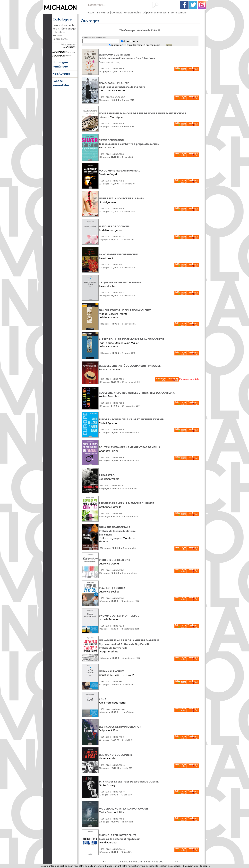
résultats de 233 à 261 (149, 30)
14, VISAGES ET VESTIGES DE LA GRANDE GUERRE (129, 781)
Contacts (117, 12)
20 (160, 861)
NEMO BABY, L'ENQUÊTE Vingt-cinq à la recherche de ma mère (122, 85)
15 (146, 861)
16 (149, 861)
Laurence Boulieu (109, 591)
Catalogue (62, 19)
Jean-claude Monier (111, 343)
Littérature (59, 32)
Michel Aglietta (108, 423)
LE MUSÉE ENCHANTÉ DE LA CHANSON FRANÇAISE (130, 366)
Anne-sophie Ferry (110, 62)
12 (138, 861)
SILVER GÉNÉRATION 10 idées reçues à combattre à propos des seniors (129, 142)
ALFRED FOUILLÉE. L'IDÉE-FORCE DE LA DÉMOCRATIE (132, 339)
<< (105, 861)
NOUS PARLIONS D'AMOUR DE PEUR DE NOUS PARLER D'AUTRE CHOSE (142, 113)
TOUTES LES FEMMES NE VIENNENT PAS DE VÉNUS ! (130, 447)
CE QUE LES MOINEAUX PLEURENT (120, 282)
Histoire (103, 541)
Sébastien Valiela (109, 479)
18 (155, 861)
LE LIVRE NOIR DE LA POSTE (116, 755)
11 (136, 861)
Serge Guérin (107, 147)
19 (157, 861)
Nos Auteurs (61, 73)
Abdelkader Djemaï (111, 230)
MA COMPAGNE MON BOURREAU (120, 170)
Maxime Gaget (108, 174)
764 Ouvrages (128, 30)
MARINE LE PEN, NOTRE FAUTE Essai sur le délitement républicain (120, 837)
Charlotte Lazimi (109, 451)
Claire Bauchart (108, 812)
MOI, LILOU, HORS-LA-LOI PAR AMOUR (123, 808)
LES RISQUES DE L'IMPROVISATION (120, 727)
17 (152, 861)
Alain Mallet (131, 343)
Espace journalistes (61, 83)
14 (144, 861)
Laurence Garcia (109, 563)
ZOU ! (102, 699)
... (163, 861)
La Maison (103, 12)
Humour (57, 35)
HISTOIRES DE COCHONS (114, 226)
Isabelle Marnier (109, 619)
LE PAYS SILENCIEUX (111, 671)
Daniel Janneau (108, 202)
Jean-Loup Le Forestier (112, 90)
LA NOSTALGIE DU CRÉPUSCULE (118, 254)
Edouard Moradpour (111, 117)
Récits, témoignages (64, 28)
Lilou (122, 812)
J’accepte (205, 866)
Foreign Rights (132, 12)
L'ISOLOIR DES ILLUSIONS (114, 560)
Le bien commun (109, 317)
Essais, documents (63, 25)
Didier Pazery (107, 785)
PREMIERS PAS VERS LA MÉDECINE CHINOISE (126, 503)
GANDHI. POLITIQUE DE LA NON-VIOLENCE (125, 310)
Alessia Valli (106, 258)
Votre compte (179, 12)
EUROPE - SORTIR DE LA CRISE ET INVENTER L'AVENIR (131, 419)
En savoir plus (190, 866)
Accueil (91, 12)
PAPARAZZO (107, 475)
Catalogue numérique (60, 64)
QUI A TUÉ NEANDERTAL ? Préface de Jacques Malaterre (117, 529)
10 (133, 861)
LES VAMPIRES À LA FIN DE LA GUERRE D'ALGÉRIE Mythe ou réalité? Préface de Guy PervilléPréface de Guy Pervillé (129, 644)
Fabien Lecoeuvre (109, 369)
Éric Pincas (105, 534)
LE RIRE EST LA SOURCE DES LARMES (121, 198)
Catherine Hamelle (110, 507)
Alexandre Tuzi (108, 286)
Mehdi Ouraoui (108, 842)
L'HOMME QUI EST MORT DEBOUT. (120, 615)
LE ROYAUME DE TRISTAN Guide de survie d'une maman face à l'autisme (127, 56)
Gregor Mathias (108, 651)
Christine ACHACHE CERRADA (117, 675)
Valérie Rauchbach (110, 396)
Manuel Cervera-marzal (114, 314)
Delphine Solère (108, 730)
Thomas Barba (108, 758)
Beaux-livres (60, 39)
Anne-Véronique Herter (113, 702)
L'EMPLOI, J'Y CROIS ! (112, 588)
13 (141, 861)
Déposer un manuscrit (156, 12)
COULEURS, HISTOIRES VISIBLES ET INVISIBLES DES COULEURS (137, 393)
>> (176, 861)
